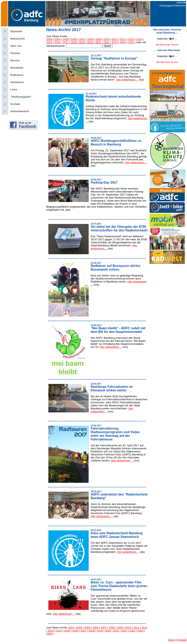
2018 (74, 42)
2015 (49, 42)
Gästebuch (17, 82)
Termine (15, 53)
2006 (74, 39)
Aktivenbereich (20, 111)
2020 (90, 42)
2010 (107, 39)
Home (171, 640)
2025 (131, 42)
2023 (115, 42)
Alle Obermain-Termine (167, 62)
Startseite (16, 31)
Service (15, 60)
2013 (131, 39)
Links (14, 89)
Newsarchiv (18, 39)
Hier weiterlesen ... (127, 80)
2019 (82, 42)
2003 (49, 39)
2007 (82, 39)
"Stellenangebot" (21, 97)
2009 (98, 39)
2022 (107, 42)
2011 (115, 39)
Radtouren (17, 75)
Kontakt (15, 104)
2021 (98, 42)
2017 (66, 42)
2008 (90, 39)
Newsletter (17, 68)
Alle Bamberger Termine (167, 45)
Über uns (16, 46)
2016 (58, 42)
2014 (139, 39)
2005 (66, 39)
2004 (58, 39)
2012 (123, 39)
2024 (123, 42)
